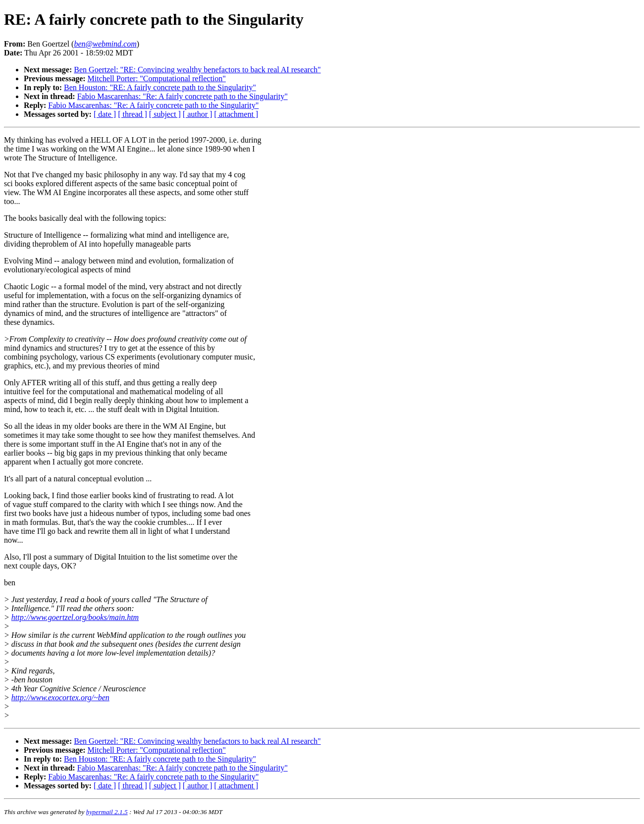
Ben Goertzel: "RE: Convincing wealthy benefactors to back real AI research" (197, 70)
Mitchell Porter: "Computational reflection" (157, 78)
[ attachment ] (236, 114)
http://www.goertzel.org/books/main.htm (75, 617)
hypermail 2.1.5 (107, 812)
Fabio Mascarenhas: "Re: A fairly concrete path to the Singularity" (183, 96)
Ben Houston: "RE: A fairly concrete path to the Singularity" (160, 87)
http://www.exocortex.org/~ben (60, 697)
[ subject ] (165, 114)
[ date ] (105, 114)
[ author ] (198, 114)
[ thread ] (133, 114)
